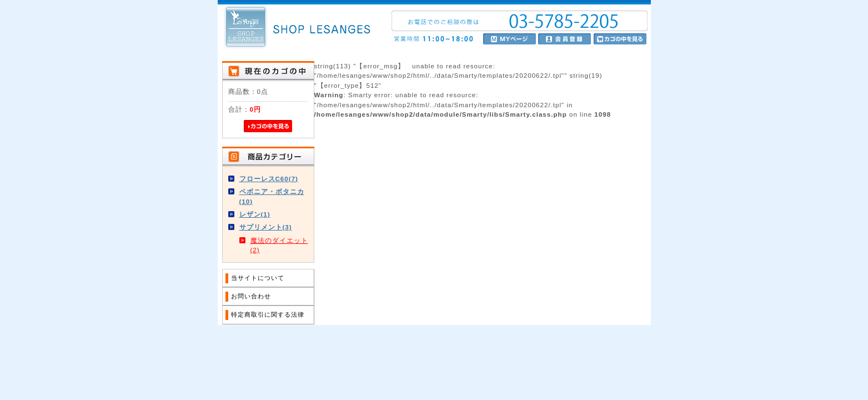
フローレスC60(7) (269, 179)
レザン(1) (255, 214)
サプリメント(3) (266, 227)
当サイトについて (258, 278)
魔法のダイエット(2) (279, 245)
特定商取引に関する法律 (268, 314)
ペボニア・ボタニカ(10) (272, 196)
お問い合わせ (251, 296)
